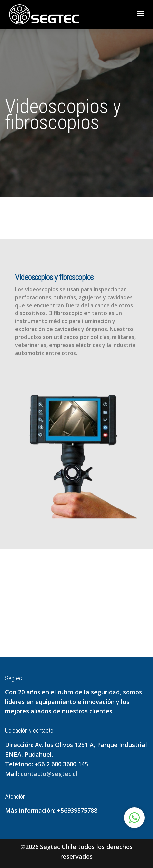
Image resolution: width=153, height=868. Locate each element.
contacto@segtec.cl (49, 774)
